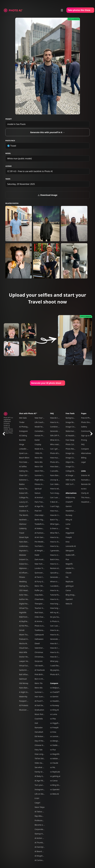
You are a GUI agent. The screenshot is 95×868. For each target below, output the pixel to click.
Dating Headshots (27, 471)
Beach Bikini (24, 458)
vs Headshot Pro (57, 701)
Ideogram (70, 551)
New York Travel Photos (44, 564)
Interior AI (85, 475)
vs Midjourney (56, 688)
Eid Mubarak (40, 736)
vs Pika (53, 719)
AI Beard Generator (43, 851)
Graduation (39, 710)
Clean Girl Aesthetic (27, 475)
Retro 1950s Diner (42, 586)
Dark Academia (41, 559)
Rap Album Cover (42, 816)
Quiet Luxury (25, 453)
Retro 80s (39, 462)
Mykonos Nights (26, 568)
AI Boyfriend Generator (29, 621)
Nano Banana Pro (26, 542)
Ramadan (39, 728)
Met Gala (23, 418)
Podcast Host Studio (28, 639)
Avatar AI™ (24, 506)
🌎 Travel (12, 146)
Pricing (84, 440)
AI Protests (24, 705)
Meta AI (69, 604)
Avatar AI (7, 427)
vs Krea (53, 732)
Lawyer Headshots (27, 661)
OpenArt (69, 599)
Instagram (23, 431)
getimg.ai (70, 586)
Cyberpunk (39, 635)
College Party (25, 497)
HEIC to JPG (70, 480)
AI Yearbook (40, 670)
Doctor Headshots (27, 657)
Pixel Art (38, 511)
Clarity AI (85, 493)
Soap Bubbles (40, 595)
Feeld (37, 555)
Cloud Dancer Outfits (28, 648)
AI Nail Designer (41, 705)
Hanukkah (39, 732)
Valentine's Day (41, 648)
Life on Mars (40, 794)
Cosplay (38, 444)
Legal (83, 462)
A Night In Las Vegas (28, 692)
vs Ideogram (55, 741)
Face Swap (70, 440)
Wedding (23, 582)
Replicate (69, 582)
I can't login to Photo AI (60, 506)
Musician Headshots (28, 710)
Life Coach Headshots (44, 422)
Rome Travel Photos (27, 489)
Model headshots (42, 427)
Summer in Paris (41, 692)
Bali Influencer (25, 674)
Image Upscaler (72, 453)
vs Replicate (55, 772)
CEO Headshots (26, 590)
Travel (22, 533)
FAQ (52, 413)
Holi (36, 723)
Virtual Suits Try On (27, 666)
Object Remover (72, 462)
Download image (47, 195)
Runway (69, 515)
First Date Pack (25, 462)
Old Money (24, 683)
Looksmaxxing (25, 546)
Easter (37, 440)
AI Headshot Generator (75, 436)
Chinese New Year (42, 745)
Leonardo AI (71, 546)
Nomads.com (87, 480)
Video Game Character (44, 763)
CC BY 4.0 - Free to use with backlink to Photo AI (30, 171)
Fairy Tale (38, 750)
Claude (68, 573)
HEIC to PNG (71, 484)
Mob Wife (23, 652)
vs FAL (53, 767)
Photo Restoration (73, 449)
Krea (67, 542)
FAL (67, 577)
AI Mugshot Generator (44, 856)
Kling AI (69, 520)
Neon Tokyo (40, 807)
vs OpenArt (55, 789)
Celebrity (23, 528)
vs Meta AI (54, 794)
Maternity (23, 697)
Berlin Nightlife (41, 520)
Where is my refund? (59, 582)
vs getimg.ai (55, 776)
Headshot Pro (71, 511)
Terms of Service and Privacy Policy (8, 431)
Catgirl (37, 803)
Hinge (22, 444)
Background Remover (75, 418)
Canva (68, 590)
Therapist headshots (43, 604)
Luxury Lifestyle (26, 502)
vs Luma (54, 714)
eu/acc (84, 489)
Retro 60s (39, 688)
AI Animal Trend (41, 497)
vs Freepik (54, 728)
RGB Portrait (24, 617)
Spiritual (38, 489)
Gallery (84, 427)
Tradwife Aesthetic (42, 524)
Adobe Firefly (71, 568)
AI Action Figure (41, 838)
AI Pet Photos (25, 626)
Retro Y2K (39, 466)
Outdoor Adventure (27, 511)
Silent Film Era (41, 471)
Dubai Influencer (26, 493)
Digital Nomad (25, 604)
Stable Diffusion (72, 555)
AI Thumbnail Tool (42, 843)
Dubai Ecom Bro (26, 564)
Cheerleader (40, 599)
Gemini (69, 506)
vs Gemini (54, 697)
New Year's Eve (41, 418)
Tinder (22, 422)
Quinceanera (40, 573)
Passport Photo (25, 701)
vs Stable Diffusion (58, 745)
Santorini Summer (27, 670)
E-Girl (37, 798)
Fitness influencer (42, 484)
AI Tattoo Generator (43, 812)
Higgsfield (70, 533)
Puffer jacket (40, 590)
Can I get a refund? (58, 449)
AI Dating (23, 436)
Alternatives (71, 493)
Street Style (24, 537)
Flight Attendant (41, 480)
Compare (54, 683)
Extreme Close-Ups (27, 480)
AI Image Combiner (74, 475)
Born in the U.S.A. (42, 679)
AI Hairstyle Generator (44, 847)
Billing (84, 458)
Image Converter (73, 458)
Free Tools (70, 413)
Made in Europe (41, 449)
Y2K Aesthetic (40, 666)
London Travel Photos (44, 568)
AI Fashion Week (41, 533)
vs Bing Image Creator (59, 785)
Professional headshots (44, 820)
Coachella (39, 719)
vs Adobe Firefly (57, 758)
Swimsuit (23, 679)
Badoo (22, 484)
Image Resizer (71, 422)
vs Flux (53, 750)
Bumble (22, 440)
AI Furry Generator (42, 582)
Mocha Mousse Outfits (29, 643)
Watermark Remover (74, 431)
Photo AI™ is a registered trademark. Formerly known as (8, 421)
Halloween (39, 639)
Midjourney (70, 497)
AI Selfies (23, 466)
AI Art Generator (41, 537)
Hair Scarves (40, 697)
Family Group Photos (43, 772)
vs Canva (54, 781)
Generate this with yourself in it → (47, 132)
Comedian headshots (43, 431)
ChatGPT (69, 502)
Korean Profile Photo (43, 436)
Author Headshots (27, 599)
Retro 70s (39, 683)
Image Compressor (74, 466)
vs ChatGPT (55, 692)
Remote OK (86, 484)
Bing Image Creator (74, 595)
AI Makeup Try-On (42, 528)
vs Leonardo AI (56, 736)
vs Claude (54, 763)
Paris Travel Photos (43, 502)
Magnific (69, 564)
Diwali (37, 643)
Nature (38, 493)
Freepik (69, 537)
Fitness (22, 577)
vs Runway (54, 705)
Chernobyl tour (41, 515)
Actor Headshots (26, 595)
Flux (67, 559)
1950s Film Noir (41, 453)
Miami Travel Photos (28, 635)
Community (86, 431)
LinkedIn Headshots (27, 449)
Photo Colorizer (72, 444)
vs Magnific (55, 754)
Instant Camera (26, 559)
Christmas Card (41, 657)
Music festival (40, 714)
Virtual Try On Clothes (28, 608)
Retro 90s (39, 458)
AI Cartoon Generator (44, 860)
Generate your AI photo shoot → (48, 383)
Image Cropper (72, 427)
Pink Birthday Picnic (43, 674)
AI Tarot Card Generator (45, 577)
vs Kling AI (54, 710)
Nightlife (23, 612)
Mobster (23, 555)
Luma (68, 524)
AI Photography (26, 427)
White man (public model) (19, 159)
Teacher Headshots (43, 608)
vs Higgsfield (55, 723)
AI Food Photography (43, 701)
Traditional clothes (42, 630)
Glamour (23, 524)
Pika (67, 528)
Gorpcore (39, 661)
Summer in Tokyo (42, 475)
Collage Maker (72, 471)
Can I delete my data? (59, 484)
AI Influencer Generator (29, 573)
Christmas (39, 652)
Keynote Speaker (26, 551)
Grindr (22, 630)
